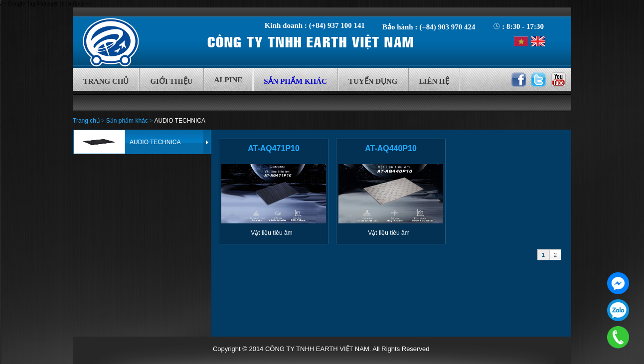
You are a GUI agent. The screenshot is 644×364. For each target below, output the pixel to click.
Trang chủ (106, 81)
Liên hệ (434, 81)
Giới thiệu (171, 81)
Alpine (229, 80)
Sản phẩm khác (295, 81)
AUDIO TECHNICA (180, 121)
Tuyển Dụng (373, 81)
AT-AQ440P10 (391, 148)
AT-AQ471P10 (274, 148)
